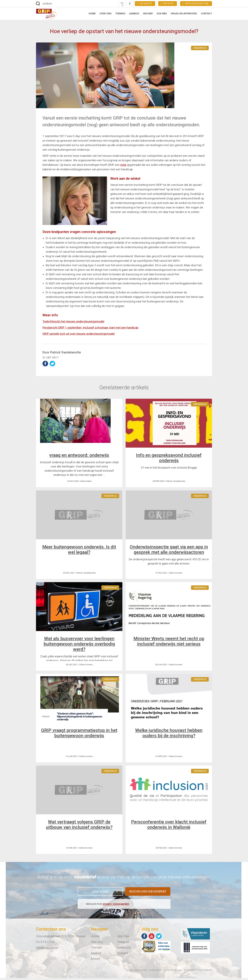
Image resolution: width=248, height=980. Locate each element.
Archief (148, 15)
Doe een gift (146, 4)
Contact (206, 15)
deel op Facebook (45, 366)
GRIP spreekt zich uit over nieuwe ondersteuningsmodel (79, 336)
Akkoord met (107, 906)
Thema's (120, 15)
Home (92, 15)
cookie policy (155, 972)
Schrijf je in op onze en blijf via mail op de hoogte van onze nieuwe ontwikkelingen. (124, 879)
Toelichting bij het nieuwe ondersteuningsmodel (73, 323)
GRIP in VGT (168, 4)
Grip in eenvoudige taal (197, 4)
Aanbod (134, 15)
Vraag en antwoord (184, 15)
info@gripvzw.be (47, 949)
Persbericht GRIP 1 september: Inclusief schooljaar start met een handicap (90, 329)
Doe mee (162, 15)
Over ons (105, 15)
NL (122, 3)
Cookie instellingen (173, 972)
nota (123, 167)
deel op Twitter (52, 366)
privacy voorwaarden (116, 906)
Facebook (130, 4)
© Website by (198, 972)
